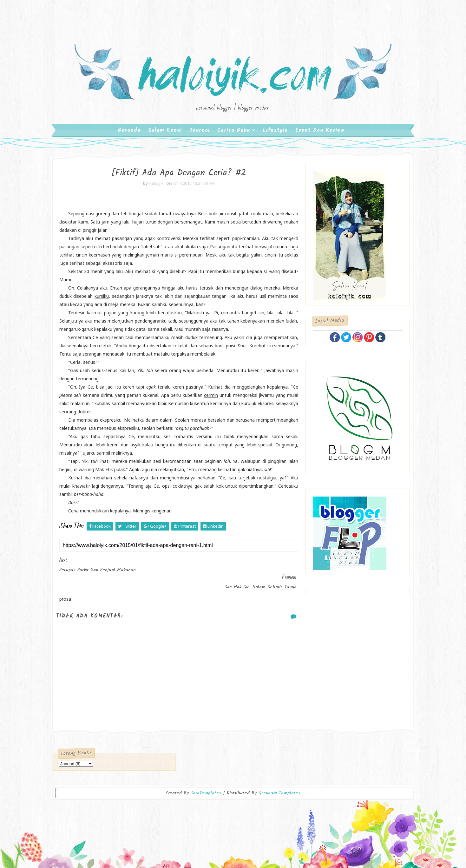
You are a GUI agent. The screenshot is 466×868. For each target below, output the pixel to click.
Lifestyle (275, 133)
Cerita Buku (234, 133)
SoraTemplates (206, 773)
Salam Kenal (165, 133)
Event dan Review (320, 133)
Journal (200, 133)
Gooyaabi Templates (279, 773)
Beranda (129, 133)
